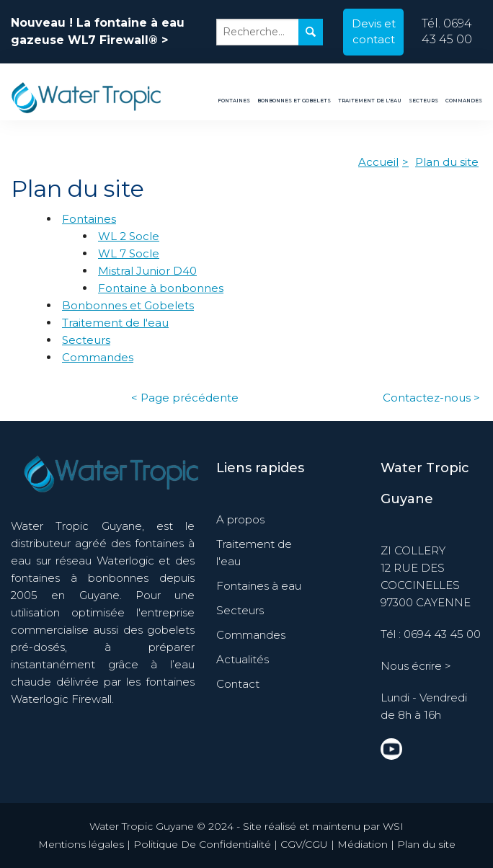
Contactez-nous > (431, 398)
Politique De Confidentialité (202, 844)
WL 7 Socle (129, 253)
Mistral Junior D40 (147, 271)
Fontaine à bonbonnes (161, 288)
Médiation (363, 844)
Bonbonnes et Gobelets (294, 101)
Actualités (243, 659)
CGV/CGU (304, 844)
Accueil (378, 162)
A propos (240, 519)
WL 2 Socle (129, 236)
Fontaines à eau (259, 586)
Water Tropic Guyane (425, 483)
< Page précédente (185, 398)
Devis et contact (374, 32)
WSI (393, 826)
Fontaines (234, 101)
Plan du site (447, 162)
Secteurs (423, 101)
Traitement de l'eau (370, 101)
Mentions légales (81, 844)
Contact (238, 684)
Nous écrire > (416, 666)
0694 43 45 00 (442, 634)
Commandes (464, 101)
